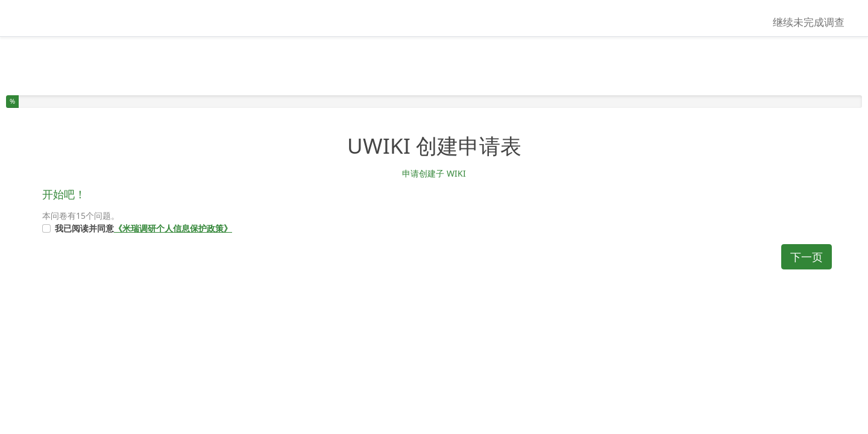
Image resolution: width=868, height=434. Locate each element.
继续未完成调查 (809, 22)
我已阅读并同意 (143, 228)
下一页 (807, 257)
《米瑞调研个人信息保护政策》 (173, 228)
